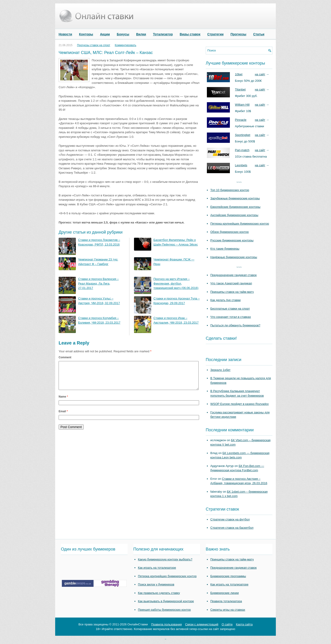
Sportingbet (243, 135)
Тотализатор (163, 34)
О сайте (227, 624)
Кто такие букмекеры (225, 249)
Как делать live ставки (225, 300)
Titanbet (240, 89)
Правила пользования (167, 624)
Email (63, 417)
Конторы (86, 34)
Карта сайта (244, 624)
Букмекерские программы (228, 576)
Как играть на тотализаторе (157, 568)
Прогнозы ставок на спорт (94, 45)
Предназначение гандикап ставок (234, 275)
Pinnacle (241, 120)
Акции (105, 34)
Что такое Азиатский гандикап (231, 283)
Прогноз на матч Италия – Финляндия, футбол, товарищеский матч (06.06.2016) (176, 283)
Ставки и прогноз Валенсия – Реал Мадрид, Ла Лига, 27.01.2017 (98, 283)
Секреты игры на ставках (228, 610)
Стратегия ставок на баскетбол (232, 528)
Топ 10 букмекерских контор (230, 190)
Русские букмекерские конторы (232, 240)
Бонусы (123, 34)
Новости (65, 34)
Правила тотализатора (226, 601)
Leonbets (241, 165)
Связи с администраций (202, 624)
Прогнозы (238, 34)
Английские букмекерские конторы (234, 215)
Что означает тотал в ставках (231, 317)
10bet (239, 74)
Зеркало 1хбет (220, 370)
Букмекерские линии (225, 593)
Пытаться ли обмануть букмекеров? (235, 325)
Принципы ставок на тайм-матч (232, 292)
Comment (65, 357)
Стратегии (215, 34)
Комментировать (125, 45)
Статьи (259, 34)
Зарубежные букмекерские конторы (235, 198)
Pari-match (242, 150)
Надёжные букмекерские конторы (234, 257)
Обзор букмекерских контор (230, 232)
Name (63, 402)
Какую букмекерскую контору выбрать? (165, 559)
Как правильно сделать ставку (159, 593)
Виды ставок (190, 34)
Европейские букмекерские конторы (235, 207)
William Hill (242, 105)
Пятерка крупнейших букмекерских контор (240, 224)
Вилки (141, 34)
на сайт (260, 74)
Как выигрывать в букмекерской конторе (166, 601)
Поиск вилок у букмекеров (156, 584)
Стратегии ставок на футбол (230, 519)
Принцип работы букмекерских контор (164, 610)
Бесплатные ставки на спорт (230, 309)
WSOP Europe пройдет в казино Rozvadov (240, 404)
